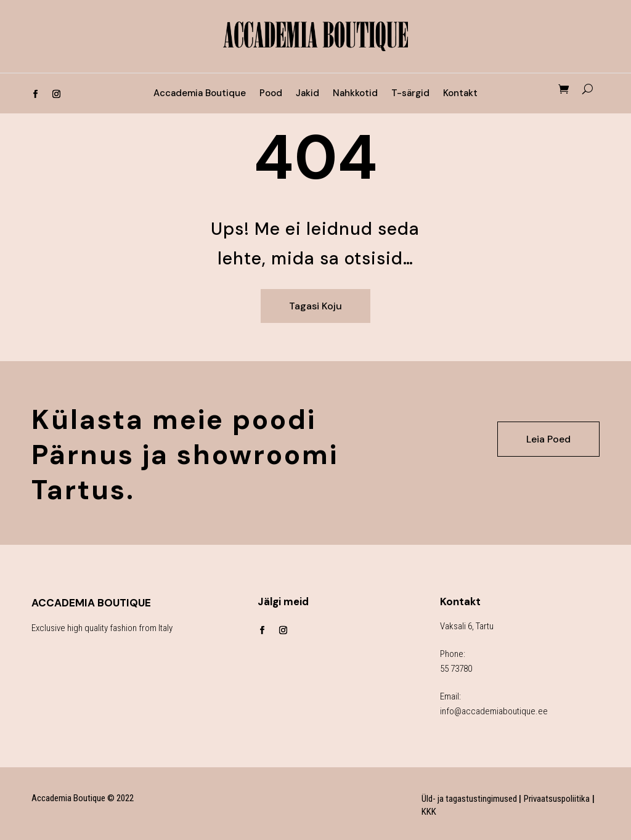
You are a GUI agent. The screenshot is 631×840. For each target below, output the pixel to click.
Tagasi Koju (315, 306)
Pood (271, 94)
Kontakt (460, 94)
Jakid (307, 94)
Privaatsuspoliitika (557, 799)
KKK (429, 812)
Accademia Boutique (200, 94)
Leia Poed (548, 439)
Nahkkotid (355, 94)
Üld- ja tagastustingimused (470, 799)
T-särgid (410, 94)
